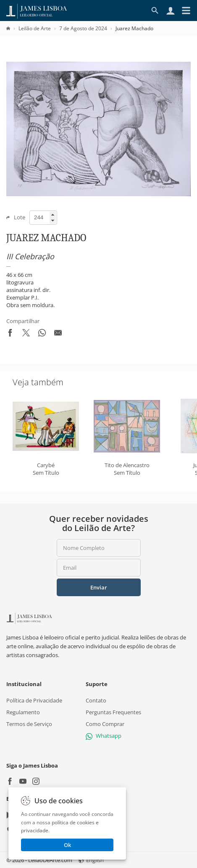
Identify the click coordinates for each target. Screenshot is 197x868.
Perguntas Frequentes (113, 712)
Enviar (99, 587)
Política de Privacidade (34, 700)
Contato (96, 700)
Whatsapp (104, 736)
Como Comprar (105, 723)
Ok (67, 845)
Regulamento (23, 712)
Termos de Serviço (29, 723)
